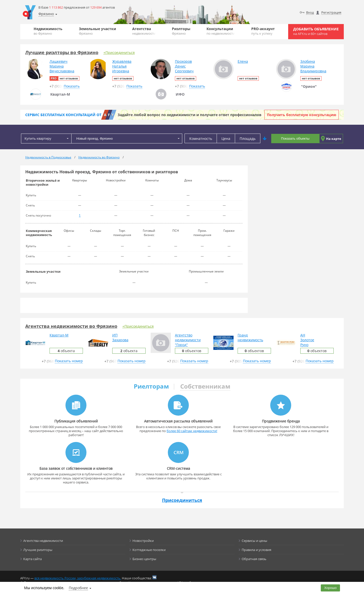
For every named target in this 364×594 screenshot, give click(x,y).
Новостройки (143, 541)
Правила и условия (256, 550)
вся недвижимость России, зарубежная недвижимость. (78, 578)
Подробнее (78, 588)
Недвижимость (48, 31)
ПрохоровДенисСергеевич (184, 66)
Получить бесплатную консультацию (302, 115)
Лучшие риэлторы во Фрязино (62, 52)
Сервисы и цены (254, 541)
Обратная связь (254, 559)
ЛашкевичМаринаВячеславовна (62, 66)
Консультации (221, 31)
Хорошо (331, 588)
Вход (310, 12)
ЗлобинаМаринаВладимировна (313, 66)
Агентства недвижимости (43, 541)
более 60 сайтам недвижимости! (192, 431)
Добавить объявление (316, 31)
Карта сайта (32, 559)
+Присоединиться (119, 52)
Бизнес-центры (144, 559)
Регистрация (331, 12)
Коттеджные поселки (149, 550)
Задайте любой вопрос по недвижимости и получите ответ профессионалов (189, 115)
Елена (243, 61)
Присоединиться (182, 500)
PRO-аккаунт (263, 31)
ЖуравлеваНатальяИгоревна (122, 66)
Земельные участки (97, 31)
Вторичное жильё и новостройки (43, 182)
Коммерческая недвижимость (39, 233)
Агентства (144, 31)
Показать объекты (295, 139)
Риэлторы (181, 31)
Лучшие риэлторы (38, 550)
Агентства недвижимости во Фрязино (71, 326)
